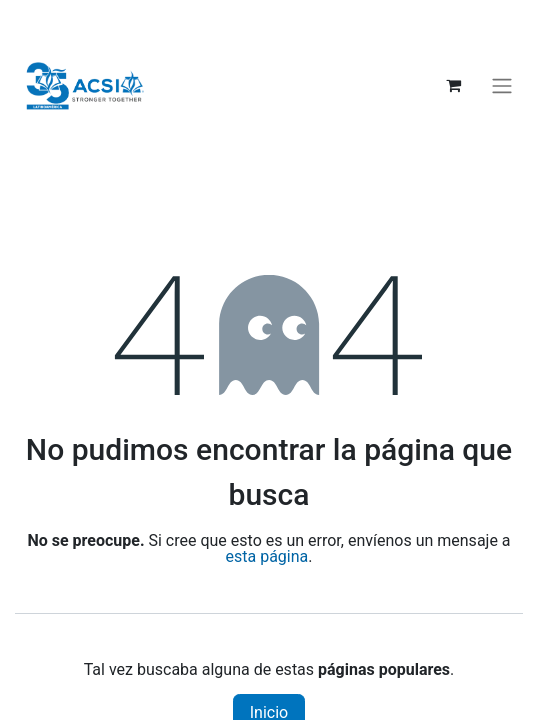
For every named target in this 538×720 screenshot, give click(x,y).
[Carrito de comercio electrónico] (453, 85)
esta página (267, 556)
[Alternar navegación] (502, 85)
